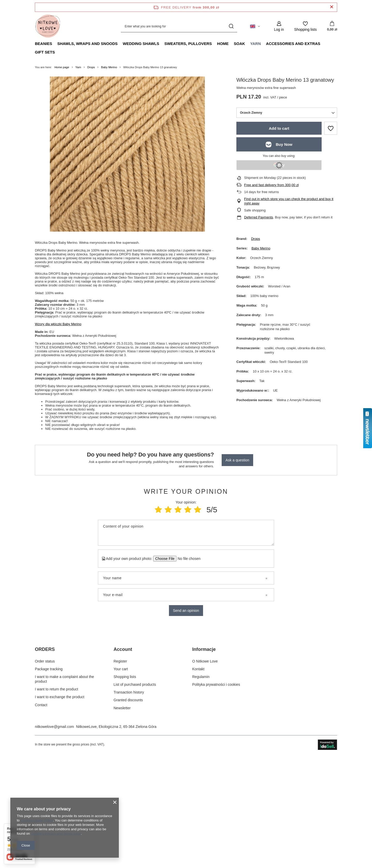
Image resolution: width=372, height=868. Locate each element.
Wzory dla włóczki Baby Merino (58, 324)
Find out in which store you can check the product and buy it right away (289, 201)
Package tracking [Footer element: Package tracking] (49, 778)
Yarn (255, 44)
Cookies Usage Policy (37, 820)
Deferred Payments (259, 217)
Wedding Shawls (141, 44)
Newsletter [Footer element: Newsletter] (122, 817)
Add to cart (279, 128)
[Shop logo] (48, 26)
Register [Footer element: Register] (120, 770)
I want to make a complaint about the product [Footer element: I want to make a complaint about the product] (64, 788)
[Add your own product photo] (187, 559)
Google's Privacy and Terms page (56, 833)
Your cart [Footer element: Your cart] (121, 778)
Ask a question (237, 460)
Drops (91, 67)
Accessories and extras (293, 44)
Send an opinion (186, 611)
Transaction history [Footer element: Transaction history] (129, 802)
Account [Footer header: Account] (123, 759)
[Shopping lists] (305, 26)
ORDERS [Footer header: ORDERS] (45, 759)
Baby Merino (109, 67)
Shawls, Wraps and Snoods (88, 44)
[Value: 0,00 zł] (332, 26)
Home (223, 44)
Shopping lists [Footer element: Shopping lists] (125, 786)
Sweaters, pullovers (188, 44)
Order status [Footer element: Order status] (45, 770)
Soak (239, 44)
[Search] (231, 26)
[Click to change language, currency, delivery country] (255, 26)
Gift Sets (45, 52)
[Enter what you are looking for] (179, 26)
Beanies (44, 44)
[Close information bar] (332, 7)
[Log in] (279, 26)
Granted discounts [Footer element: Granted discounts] (128, 809)
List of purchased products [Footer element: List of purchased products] (135, 794)
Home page (62, 67)
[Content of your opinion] (186, 533)
